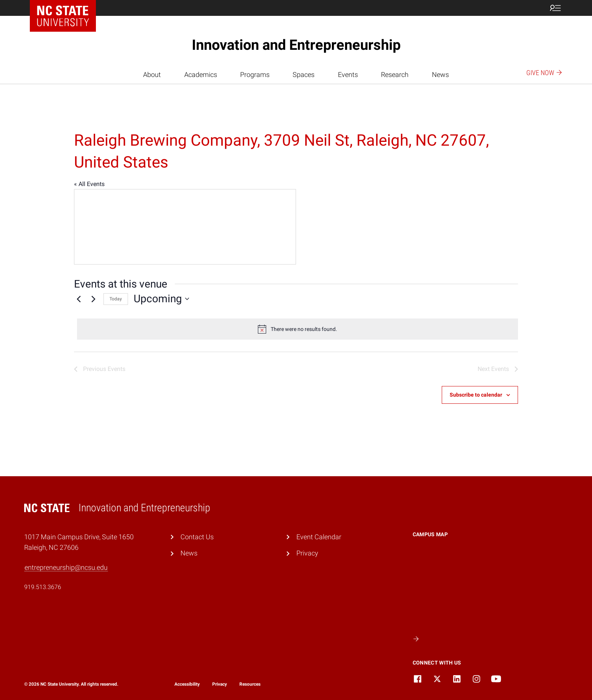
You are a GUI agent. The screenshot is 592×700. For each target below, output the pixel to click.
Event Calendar (319, 537)
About (152, 75)
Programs (255, 75)
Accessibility (187, 684)
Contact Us (197, 537)
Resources (250, 684)
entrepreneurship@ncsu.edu (66, 567)
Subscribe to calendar (476, 395)
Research (395, 75)
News (440, 75)
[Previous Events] (79, 299)
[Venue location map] (185, 227)
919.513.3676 (43, 587)
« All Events (89, 184)
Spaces (304, 75)
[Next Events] (93, 299)
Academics (201, 75)
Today (116, 299)
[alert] (298, 329)
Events (348, 75)
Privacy (307, 553)
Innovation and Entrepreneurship (296, 45)
